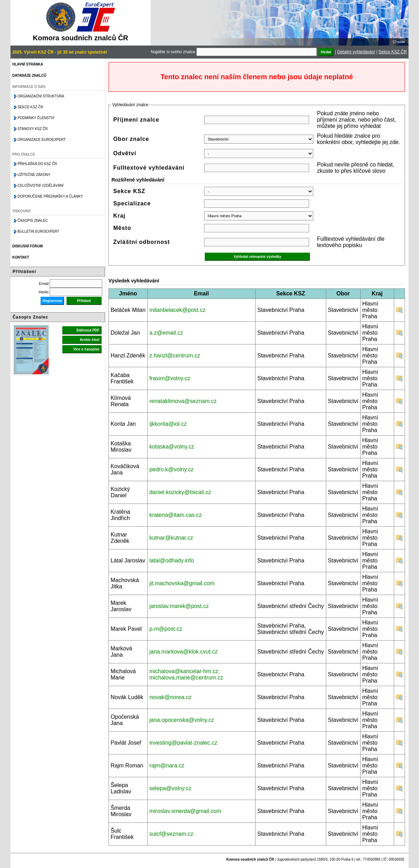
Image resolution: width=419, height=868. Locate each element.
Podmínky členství (36, 118)
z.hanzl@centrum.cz (175, 356)
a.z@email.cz (166, 333)
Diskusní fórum (27, 246)
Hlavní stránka (28, 64)
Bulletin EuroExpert (38, 231)
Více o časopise (86, 349)
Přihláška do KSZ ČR (37, 164)
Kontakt (21, 257)
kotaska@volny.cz (172, 447)
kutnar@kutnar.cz (171, 538)
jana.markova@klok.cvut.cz (184, 652)
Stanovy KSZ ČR (33, 129)
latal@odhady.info (172, 561)
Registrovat (52, 301)
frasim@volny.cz (170, 378)
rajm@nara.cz (167, 766)
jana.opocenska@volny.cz (182, 720)
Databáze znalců (29, 76)
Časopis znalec (33, 221)
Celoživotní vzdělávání (41, 186)
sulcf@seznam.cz (172, 834)
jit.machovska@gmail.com (182, 583)
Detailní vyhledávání (356, 52)
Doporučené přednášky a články (50, 196)
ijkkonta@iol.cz (168, 424)
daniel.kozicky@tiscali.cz (180, 492)
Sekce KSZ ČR (393, 52)
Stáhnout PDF (88, 330)
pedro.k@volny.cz (172, 469)
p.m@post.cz (166, 629)
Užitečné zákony (34, 175)
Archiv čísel (90, 340)
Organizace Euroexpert (42, 140)
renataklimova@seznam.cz (183, 401)
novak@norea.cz (170, 697)
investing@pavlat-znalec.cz (183, 743)
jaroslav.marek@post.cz (179, 606)
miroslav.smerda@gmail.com (185, 811)
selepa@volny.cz (170, 788)
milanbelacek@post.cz (177, 310)
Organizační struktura (41, 96)
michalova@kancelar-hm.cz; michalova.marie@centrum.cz (186, 674)
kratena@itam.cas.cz (176, 515)
